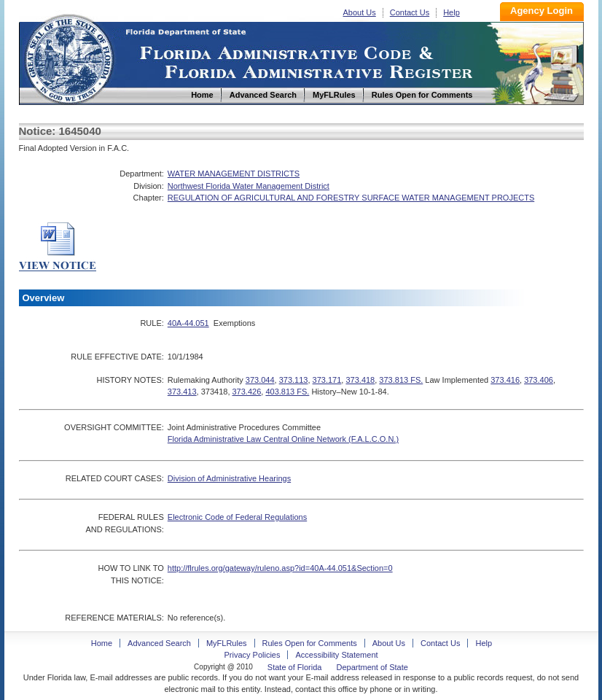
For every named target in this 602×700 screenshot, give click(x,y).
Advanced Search (159, 643)
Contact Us (410, 12)
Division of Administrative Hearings (229, 478)
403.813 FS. (287, 392)
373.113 (294, 380)
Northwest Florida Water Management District (249, 186)
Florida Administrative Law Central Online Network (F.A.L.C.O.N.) (283, 439)
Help (451, 12)
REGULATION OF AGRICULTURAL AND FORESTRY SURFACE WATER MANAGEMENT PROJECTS (351, 198)
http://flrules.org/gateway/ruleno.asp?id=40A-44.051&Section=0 (280, 568)
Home (69, 57)
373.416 (505, 380)
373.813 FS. (401, 380)
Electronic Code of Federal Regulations (237, 517)
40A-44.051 (188, 323)
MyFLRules (227, 643)
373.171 (327, 380)
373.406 (539, 380)
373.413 (182, 392)
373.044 (260, 380)
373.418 (360, 380)
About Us (360, 12)
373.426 (247, 392)
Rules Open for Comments (310, 643)
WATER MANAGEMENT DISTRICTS (234, 174)
